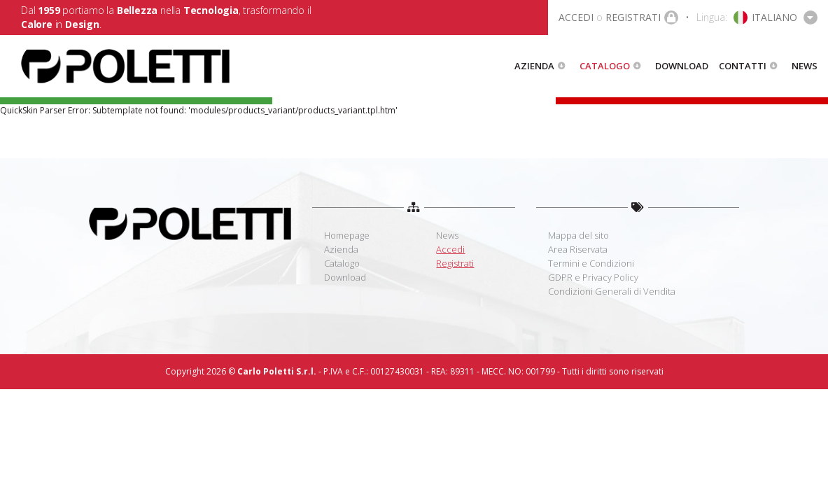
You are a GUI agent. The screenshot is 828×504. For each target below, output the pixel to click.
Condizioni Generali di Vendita (612, 291)
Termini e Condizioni (591, 263)
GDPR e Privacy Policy (593, 277)
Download (682, 66)
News (805, 66)
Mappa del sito (578, 235)
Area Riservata (578, 249)
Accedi (450, 249)
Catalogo (605, 66)
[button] (757, 17)
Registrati (455, 263)
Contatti (743, 66)
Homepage (347, 235)
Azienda (534, 66)
